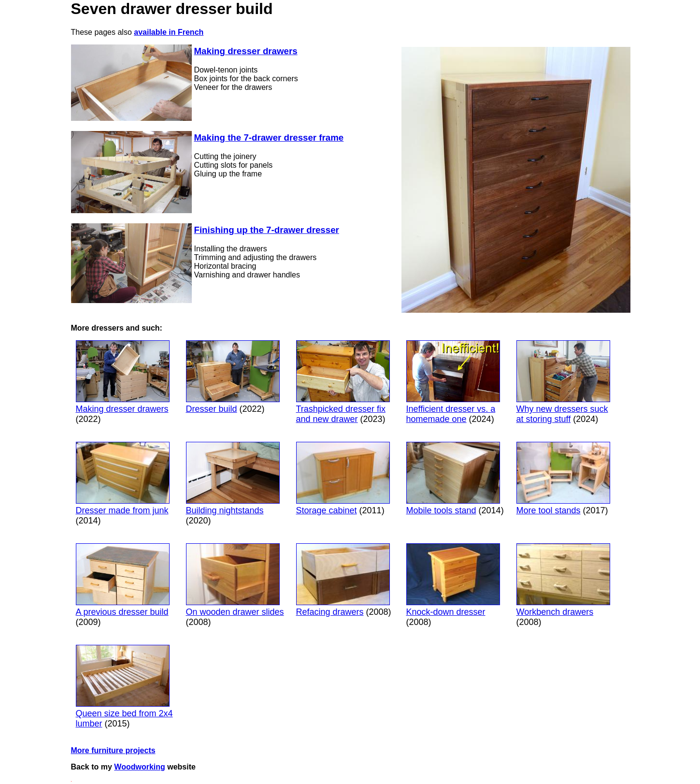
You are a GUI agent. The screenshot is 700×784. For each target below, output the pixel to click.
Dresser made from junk (123, 479)
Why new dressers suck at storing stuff (563, 382)
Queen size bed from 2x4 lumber (124, 687)
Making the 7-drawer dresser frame (269, 138)
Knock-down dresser (453, 580)
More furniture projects (113, 750)
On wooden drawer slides (235, 580)
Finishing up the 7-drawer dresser (267, 230)
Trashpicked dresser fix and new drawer (343, 382)
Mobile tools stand (453, 479)
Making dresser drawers (246, 51)
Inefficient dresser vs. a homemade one (453, 382)
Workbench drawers (563, 580)
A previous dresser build (123, 580)
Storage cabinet (343, 479)
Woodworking (139, 767)
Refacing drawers (343, 580)
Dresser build (233, 377)
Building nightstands (233, 479)
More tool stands (563, 479)
